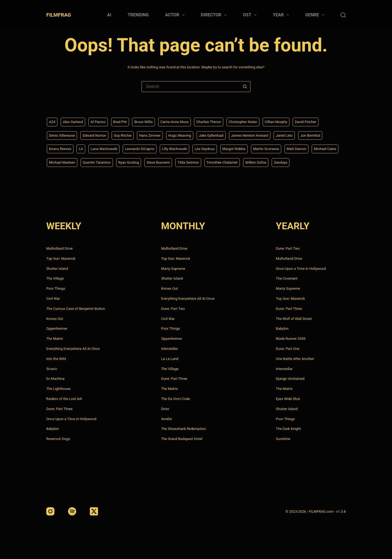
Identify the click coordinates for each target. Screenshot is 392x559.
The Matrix (55, 339)
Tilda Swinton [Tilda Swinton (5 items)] (227, 162)
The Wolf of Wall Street (294, 319)
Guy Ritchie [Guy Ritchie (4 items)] (127, 135)
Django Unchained (290, 379)
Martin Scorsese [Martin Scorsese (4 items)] (278, 148)
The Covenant (287, 278)
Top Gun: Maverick (61, 259)
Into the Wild (56, 359)
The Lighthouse (58, 389)
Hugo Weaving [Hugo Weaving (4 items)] (187, 135)
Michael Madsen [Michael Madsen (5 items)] (95, 162)
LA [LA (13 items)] (83, 148)
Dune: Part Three (59, 409)
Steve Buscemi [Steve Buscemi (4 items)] (196, 162)
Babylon (53, 429)
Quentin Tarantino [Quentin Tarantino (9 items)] (131, 162)
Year (282, 15)
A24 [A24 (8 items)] (52, 121)
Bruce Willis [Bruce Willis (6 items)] (148, 121)
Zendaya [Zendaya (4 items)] (325, 162)
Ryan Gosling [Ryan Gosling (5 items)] (165, 162)
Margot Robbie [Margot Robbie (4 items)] (244, 148)
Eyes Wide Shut (288, 399)
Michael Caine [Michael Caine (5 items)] (61, 162)
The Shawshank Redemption (184, 429)
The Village (55, 278)
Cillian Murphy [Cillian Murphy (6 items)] (288, 121)
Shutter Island (57, 269)
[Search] (343, 15)
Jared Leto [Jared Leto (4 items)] (297, 135)
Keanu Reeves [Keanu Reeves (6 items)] (61, 148)
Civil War (53, 299)
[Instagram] (50, 511)
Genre (316, 15)
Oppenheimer (57, 329)
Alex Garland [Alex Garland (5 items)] (74, 121)
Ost (251, 15)
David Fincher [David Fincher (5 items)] (319, 121)
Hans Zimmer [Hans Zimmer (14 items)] (155, 135)
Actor (176, 15)
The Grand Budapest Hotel (182, 439)
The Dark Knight (288, 429)
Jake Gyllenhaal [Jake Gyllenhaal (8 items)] (220, 135)
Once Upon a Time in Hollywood (71, 419)
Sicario (52, 369)
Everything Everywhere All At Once (73, 349)
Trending (138, 15)
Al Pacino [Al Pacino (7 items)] (101, 121)
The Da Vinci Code (176, 399)
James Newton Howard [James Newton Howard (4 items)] (261, 135)
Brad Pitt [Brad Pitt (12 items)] (123, 121)
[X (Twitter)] (94, 511)
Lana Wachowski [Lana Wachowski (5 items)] (107, 148)
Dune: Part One (288, 349)
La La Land (170, 359)
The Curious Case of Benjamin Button (76, 309)
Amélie (167, 419)
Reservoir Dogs (58, 439)
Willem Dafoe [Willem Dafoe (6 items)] (298, 162)
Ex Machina (55, 379)
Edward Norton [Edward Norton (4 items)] (97, 135)
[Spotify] (72, 511)
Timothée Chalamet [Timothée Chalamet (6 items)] (263, 162)
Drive (165, 409)
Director (215, 15)
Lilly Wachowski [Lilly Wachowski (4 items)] (181, 148)
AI (109, 15)
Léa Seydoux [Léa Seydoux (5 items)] (213, 148)
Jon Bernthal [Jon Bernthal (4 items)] (324, 135)
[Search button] (245, 87)
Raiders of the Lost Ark (64, 399)
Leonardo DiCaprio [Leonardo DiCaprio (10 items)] (145, 148)
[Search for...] (191, 87)
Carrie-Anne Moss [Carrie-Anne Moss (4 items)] (181, 121)
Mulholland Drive (59, 248)
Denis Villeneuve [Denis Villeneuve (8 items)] (63, 135)
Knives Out (55, 319)
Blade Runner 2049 (291, 339)
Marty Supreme (173, 269)
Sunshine (283, 439)
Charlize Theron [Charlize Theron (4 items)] (217, 121)
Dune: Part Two (173, 309)
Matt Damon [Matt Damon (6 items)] (310, 148)
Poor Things (56, 288)
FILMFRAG (59, 15)
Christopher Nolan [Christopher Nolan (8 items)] (253, 121)
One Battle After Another (295, 359)
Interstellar (170, 349)
